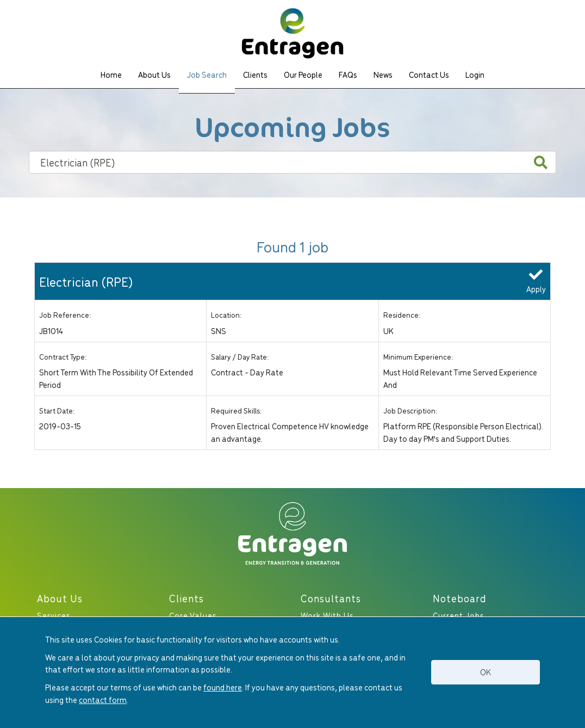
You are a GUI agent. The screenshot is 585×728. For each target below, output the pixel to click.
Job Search (207, 74)
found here (223, 687)
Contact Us (429, 74)
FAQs (348, 74)
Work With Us (327, 615)
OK (486, 672)
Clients (255, 74)
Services (54, 615)
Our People (303, 74)
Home (111, 74)
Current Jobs (459, 615)
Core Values (193, 615)
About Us (154, 74)
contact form (103, 699)
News (383, 74)
